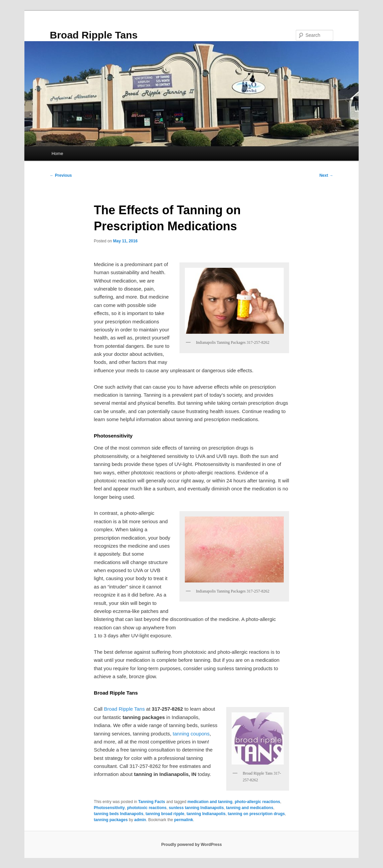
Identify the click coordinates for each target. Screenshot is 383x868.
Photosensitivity (109, 808)
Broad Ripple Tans (94, 35)
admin (140, 820)
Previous (61, 175)
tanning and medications (249, 808)
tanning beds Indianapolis (119, 814)
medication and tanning (210, 802)
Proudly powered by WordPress (191, 845)
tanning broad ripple (165, 814)
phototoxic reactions (147, 808)
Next (326, 175)
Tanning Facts (152, 802)
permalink (184, 820)
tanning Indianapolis (206, 814)
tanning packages (111, 820)
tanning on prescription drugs (257, 814)
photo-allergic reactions (257, 802)
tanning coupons (191, 734)
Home (57, 153)
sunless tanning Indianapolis (196, 808)
